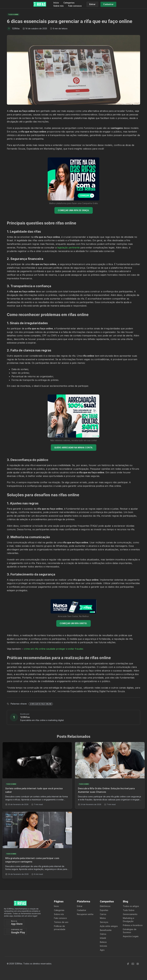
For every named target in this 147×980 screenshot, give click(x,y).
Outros (103, 934)
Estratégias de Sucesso (130, 931)
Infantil (103, 938)
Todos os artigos (131, 906)
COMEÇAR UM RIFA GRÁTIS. (73, 623)
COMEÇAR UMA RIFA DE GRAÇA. (74, 210)
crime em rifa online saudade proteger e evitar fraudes (54, 649)
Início (56, 3)
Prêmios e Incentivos (133, 925)
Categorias (69, 3)
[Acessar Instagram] (138, 964)
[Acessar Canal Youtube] (133, 964)
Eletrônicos (105, 906)
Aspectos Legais (131, 936)
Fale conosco (75, 6)
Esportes (104, 910)
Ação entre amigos (109, 926)
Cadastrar (82, 910)
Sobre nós (58, 6)
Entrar (80, 906)
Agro (102, 950)
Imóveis (104, 946)
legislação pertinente (68, 248)
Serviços (104, 922)
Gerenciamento (130, 914)
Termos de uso (61, 922)
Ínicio (56, 906)
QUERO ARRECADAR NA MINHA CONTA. (74, 448)
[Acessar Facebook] (128, 964)
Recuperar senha (85, 914)
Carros (103, 914)
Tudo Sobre (129, 910)
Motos (103, 918)
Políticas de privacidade (60, 928)
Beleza (103, 942)
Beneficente (106, 930)
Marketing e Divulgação (129, 920)
